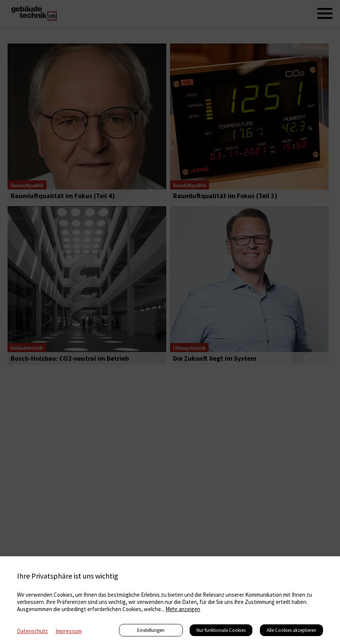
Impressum (69, 631)
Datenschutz (32, 631)
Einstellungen (151, 630)
